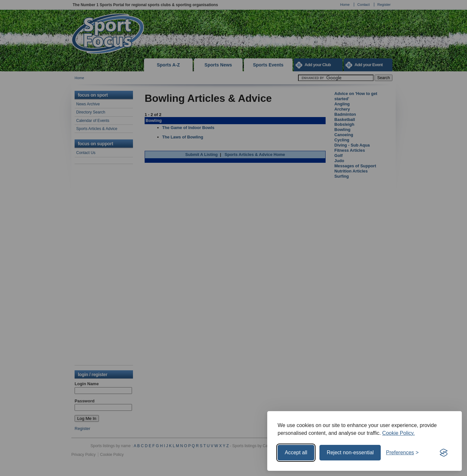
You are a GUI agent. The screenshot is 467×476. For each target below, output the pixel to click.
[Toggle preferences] (402, 453)
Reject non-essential (350, 452)
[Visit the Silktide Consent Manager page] (444, 453)
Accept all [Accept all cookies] (296, 452)
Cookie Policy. (399, 433)
